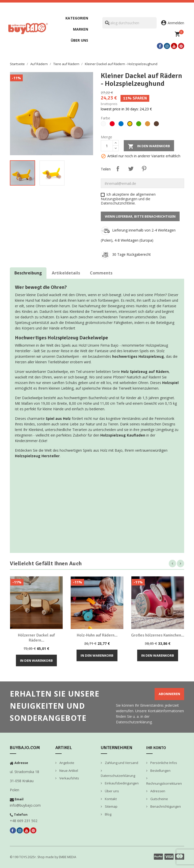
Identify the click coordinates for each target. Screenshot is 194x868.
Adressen (157, 791)
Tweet (131, 169)
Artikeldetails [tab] (66, 273)
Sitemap (111, 806)
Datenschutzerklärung (118, 776)
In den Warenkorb (149, 146)
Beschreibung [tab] (28, 273)
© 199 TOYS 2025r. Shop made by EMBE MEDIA (43, 857)
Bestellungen (160, 771)
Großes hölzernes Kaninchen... (158, 635)
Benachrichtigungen (165, 806)
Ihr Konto (156, 748)
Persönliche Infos (163, 763)
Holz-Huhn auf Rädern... (97, 635)
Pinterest (144, 169)
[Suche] (129, 23)
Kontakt (110, 799)
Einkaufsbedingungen (121, 783)
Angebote (66, 763)
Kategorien (77, 18)
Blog (108, 814)
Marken (81, 29)
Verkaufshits (69, 778)
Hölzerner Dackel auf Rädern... (36, 638)
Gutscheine (159, 799)
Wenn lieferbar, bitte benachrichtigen (140, 216)
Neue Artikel (68, 771)
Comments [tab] (101, 273)
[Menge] (107, 146)
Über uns (79, 40)
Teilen (118, 169)
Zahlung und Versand (121, 763)
